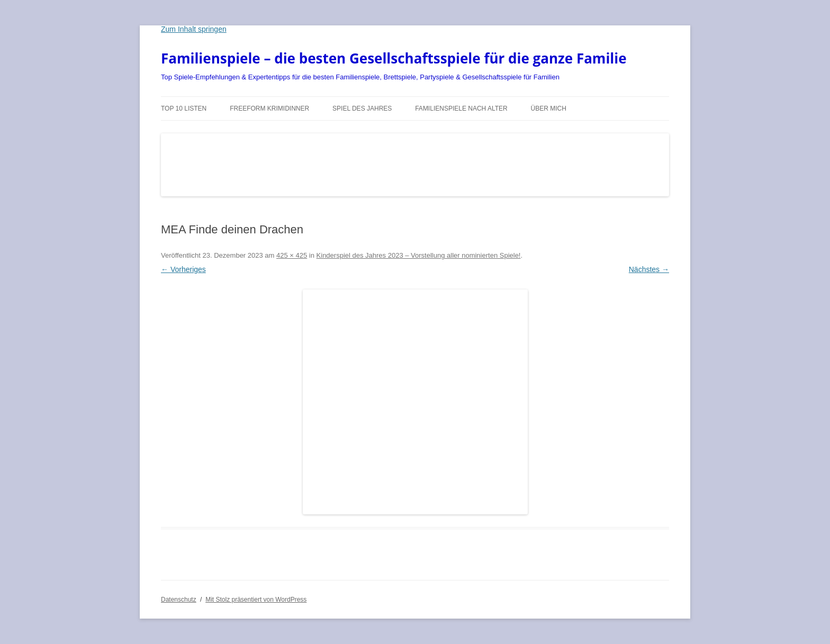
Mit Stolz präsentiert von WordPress (256, 600)
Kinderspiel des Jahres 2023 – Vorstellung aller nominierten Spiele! (419, 255)
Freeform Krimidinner (269, 108)
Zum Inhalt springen (194, 29)
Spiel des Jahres (362, 108)
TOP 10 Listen (184, 108)
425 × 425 (292, 255)
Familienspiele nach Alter (461, 108)
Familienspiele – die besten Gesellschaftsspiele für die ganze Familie (394, 58)
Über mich (549, 108)
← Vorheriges (183, 269)
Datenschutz (179, 600)
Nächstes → (649, 269)
